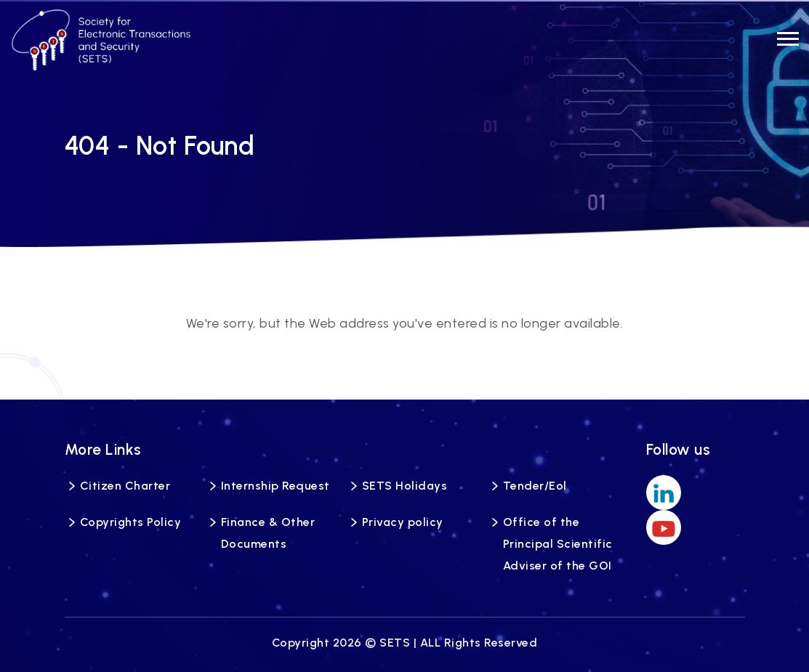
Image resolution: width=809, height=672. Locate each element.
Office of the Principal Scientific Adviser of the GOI (558, 544)
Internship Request (275, 486)
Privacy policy (403, 522)
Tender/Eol (535, 486)
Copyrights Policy (131, 522)
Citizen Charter (125, 486)
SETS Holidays (405, 486)
